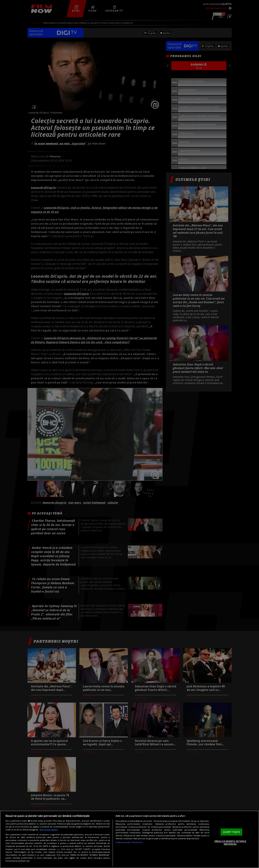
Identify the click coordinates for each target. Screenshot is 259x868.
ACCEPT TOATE (231, 832)
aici (58, 849)
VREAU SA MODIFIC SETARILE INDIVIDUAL (230, 843)
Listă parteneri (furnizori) (129, 842)
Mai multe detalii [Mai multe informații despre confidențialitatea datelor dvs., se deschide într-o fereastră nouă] (49, 830)
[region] (129, 839)
